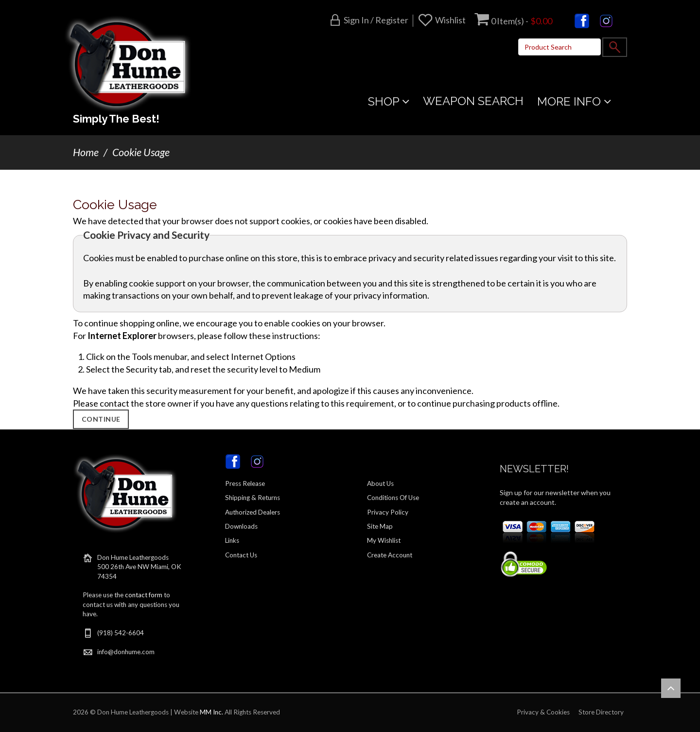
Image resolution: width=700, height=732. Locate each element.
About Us (380, 483)
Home (86, 152)
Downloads (241, 526)
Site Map (380, 526)
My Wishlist (384, 540)
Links (232, 540)
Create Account (390, 555)
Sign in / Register (376, 20)
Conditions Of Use (393, 498)
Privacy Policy (388, 512)
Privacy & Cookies (543, 712)
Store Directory (601, 712)
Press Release (245, 483)
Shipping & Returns (253, 498)
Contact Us (241, 555)
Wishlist (450, 20)
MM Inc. (211, 712)
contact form (144, 595)
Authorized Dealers (253, 512)
